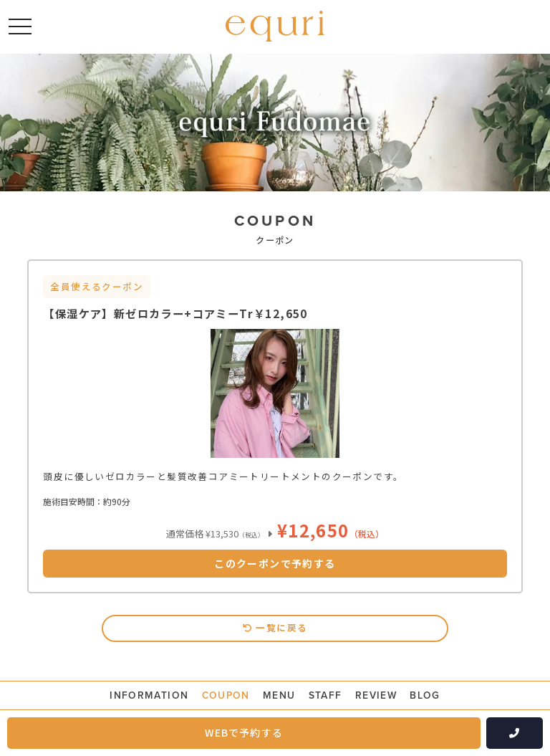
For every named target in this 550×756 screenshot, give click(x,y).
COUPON (225, 695)
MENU (280, 695)
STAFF (325, 695)
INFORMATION (148, 695)
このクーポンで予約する (275, 563)
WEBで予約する (244, 732)
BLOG (426, 695)
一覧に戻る (275, 627)
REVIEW (376, 695)
